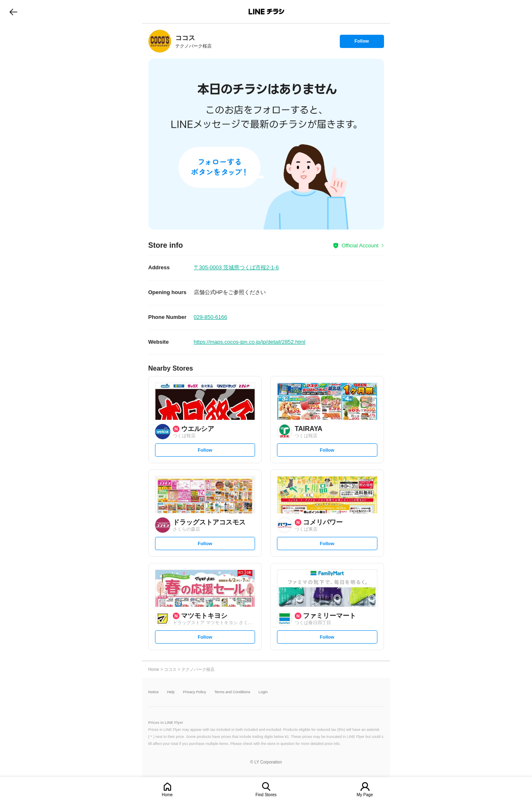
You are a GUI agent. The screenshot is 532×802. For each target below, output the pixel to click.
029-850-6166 (211, 317)
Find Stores (266, 795)
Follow (362, 43)
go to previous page (13, 12)
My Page (365, 795)
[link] (160, 41)
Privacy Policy (195, 692)
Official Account (360, 245)
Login (263, 692)
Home (167, 795)
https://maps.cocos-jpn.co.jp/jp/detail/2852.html (250, 342)
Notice (154, 692)
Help (171, 692)
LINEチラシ (267, 12)
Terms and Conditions (233, 692)
